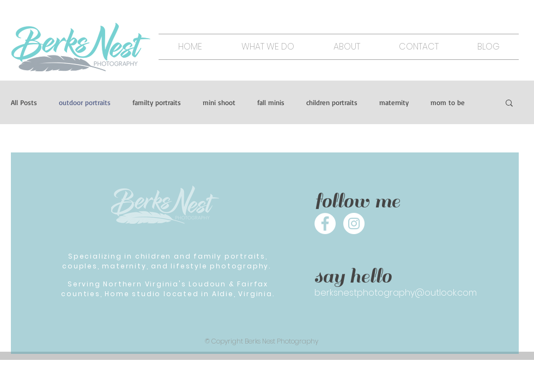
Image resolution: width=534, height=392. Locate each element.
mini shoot (219, 102)
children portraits (332, 102)
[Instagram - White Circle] (354, 223)
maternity (394, 102)
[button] (509, 104)
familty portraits (157, 102)
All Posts (24, 102)
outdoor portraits (85, 102)
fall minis (271, 102)
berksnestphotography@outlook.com (396, 293)
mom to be (448, 102)
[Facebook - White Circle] (325, 223)
